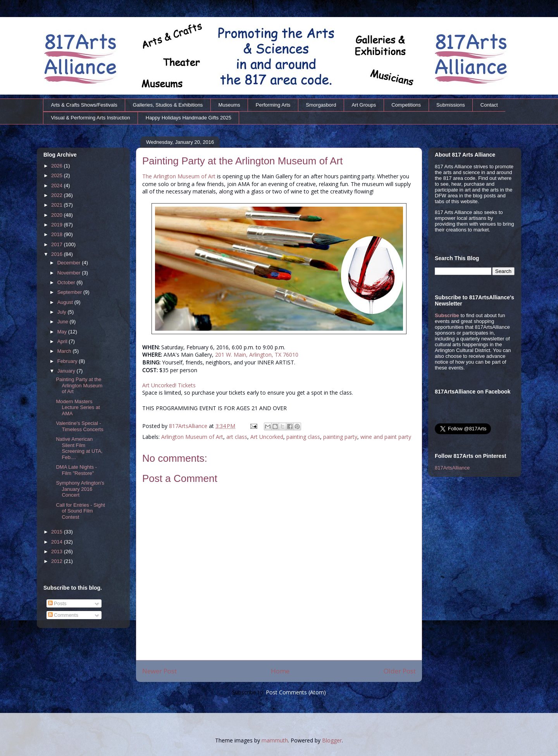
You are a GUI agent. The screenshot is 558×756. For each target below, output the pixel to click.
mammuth (275, 740)
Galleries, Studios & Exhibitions (168, 105)
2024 (58, 186)
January (67, 371)
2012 (58, 561)
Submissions (451, 105)
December (70, 263)
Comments (63, 615)
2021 (58, 205)
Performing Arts (273, 105)
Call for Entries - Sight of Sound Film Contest (80, 511)
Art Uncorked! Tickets (169, 385)
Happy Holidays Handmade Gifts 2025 (189, 118)
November (70, 273)
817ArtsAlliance (189, 426)
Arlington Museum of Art (192, 437)
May (63, 332)
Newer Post (159, 671)
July (63, 312)
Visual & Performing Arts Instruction (91, 118)
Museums (229, 105)
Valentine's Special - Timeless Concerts (79, 426)
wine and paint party (386, 437)
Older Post (400, 671)
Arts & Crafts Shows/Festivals (84, 105)
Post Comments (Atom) (296, 692)
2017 (58, 244)
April (63, 341)
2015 (58, 532)
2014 (58, 542)
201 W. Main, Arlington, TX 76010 (257, 355)
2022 (58, 195)
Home (280, 671)
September (70, 292)
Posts (57, 603)
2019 (58, 225)
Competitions (406, 105)
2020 (58, 215)
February (68, 361)
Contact (489, 105)
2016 (58, 254)
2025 (58, 175)
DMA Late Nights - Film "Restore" (76, 470)
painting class (303, 437)
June (64, 322)
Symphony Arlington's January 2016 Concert (80, 489)
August (66, 302)
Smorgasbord (321, 105)
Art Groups (364, 105)
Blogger (332, 740)
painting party (340, 437)
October (67, 282)
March (65, 351)
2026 (58, 166)
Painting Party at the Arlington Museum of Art (79, 385)
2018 (58, 234)
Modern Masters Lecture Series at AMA (78, 407)
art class (237, 437)
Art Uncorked (267, 437)
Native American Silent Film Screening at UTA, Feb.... (79, 448)
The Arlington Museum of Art (179, 176)
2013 (58, 551)
